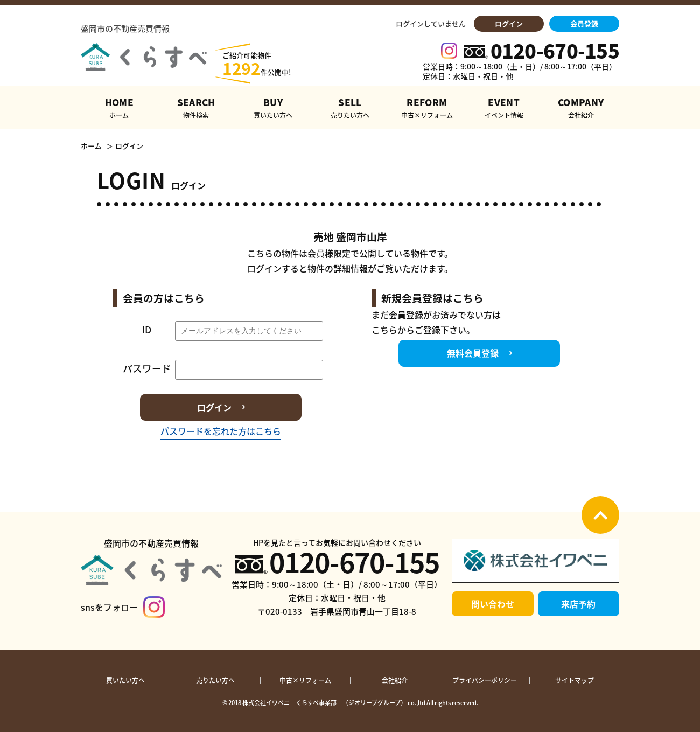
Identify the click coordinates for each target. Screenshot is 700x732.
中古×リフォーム (305, 680)
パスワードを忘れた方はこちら (221, 431)
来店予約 (578, 604)
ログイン (509, 23)
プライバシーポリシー (485, 680)
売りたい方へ (215, 680)
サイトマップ (575, 680)
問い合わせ (493, 604)
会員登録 (584, 23)
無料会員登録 (473, 353)
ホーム (91, 146)
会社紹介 (395, 680)
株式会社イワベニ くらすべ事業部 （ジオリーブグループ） (324, 703)
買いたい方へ (125, 680)
